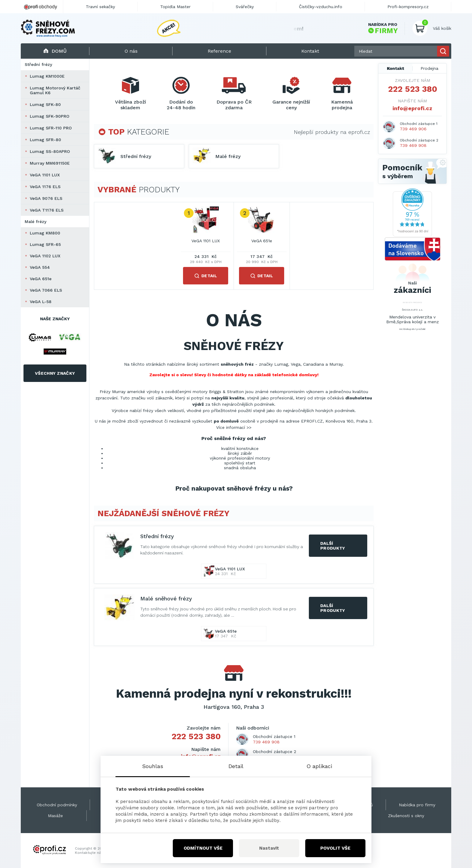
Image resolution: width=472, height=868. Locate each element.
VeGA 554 (40, 267)
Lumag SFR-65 (45, 244)
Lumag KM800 (45, 233)
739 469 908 (266, 742)
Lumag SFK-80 (45, 104)
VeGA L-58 (41, 302)
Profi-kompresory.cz (408, 7)
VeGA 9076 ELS (46, 198)
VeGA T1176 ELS (47, 210)
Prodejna (429, 68)
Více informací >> (234, 427)
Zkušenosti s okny (406, 816)
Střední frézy (38, 64)
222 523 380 (196, 736)
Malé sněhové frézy (166, 598)
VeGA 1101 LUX (45, 175)
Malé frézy (36, 222)
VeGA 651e (41, 279)
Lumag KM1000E (47, 76)
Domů (55, 51)
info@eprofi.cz (412, 108)
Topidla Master (175, 7)
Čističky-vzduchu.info (321, 7)
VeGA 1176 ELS (45, 187)
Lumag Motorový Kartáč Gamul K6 (55, 90)
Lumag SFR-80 (45, 140)
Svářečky (245, 7)
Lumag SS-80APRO (50, 151)
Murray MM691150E (50, 163)
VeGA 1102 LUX (45, 256)
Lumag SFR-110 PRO (51, 128)
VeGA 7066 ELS (46, 290)
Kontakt (396, 68)
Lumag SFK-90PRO (50, 116)
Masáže (55, 816)
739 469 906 (413, 129)
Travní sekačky (100, 7)
